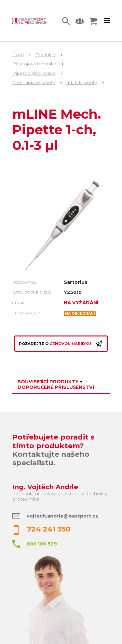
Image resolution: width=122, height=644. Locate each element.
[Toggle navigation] (107, 20)
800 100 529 (42, 544)
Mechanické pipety (34, 82)
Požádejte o (61, 344)
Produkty (45, 55)
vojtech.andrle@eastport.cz (62, 516)
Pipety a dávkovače (34, 73)
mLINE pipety (82, 82)
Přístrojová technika (34, 64)
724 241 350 (49, 529)
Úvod (18, 55)
